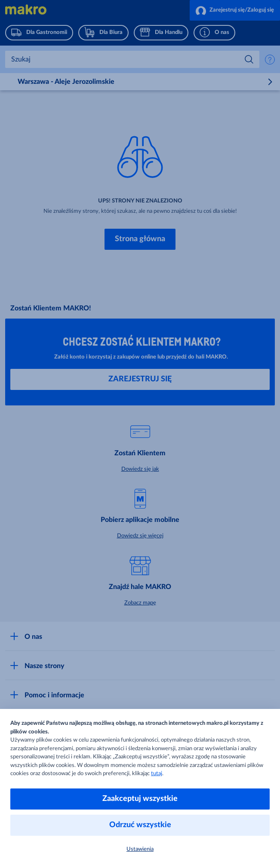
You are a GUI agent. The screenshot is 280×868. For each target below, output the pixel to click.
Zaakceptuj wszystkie (140, 799)
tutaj (157, 774)
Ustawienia (140, 849)
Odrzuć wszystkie (140, 825)
